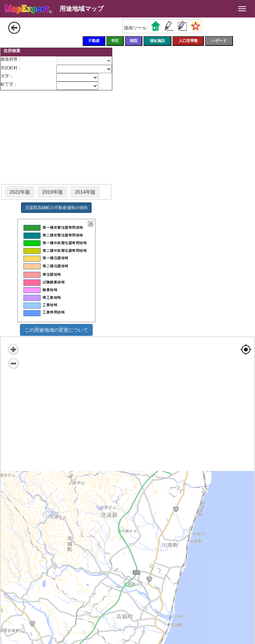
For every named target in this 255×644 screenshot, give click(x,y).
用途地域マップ (82, 9)
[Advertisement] (56, 138)
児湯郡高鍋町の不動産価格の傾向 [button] (56, 208)
